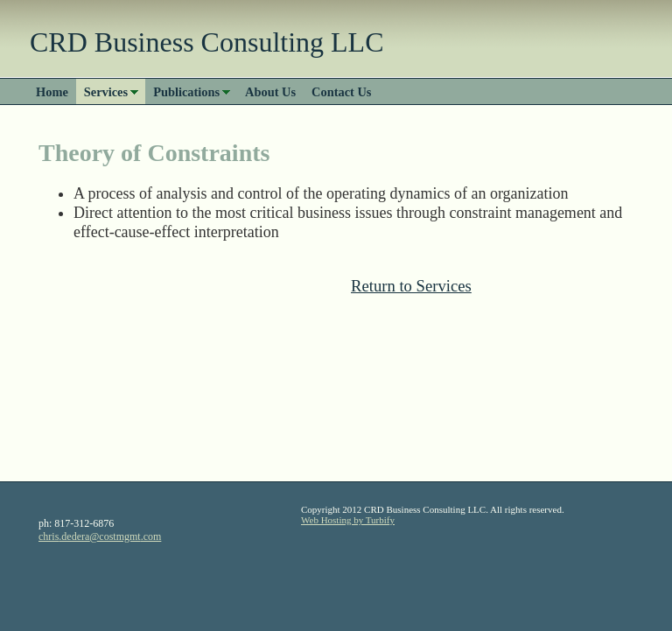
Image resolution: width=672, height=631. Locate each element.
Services (106, 92)
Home (52, 92)
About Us (270, 92)
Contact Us (341, 92)
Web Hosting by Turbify (348, 520)
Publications (186, 92)
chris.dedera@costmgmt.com (100, 536)
